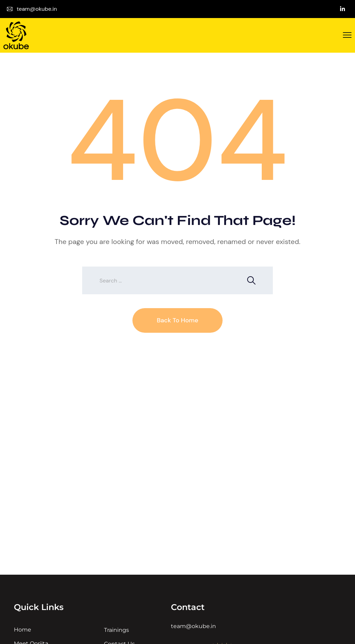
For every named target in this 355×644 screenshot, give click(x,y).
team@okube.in (37, 9)
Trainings (116, 630)
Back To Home (177, 320)
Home (23, 630)
